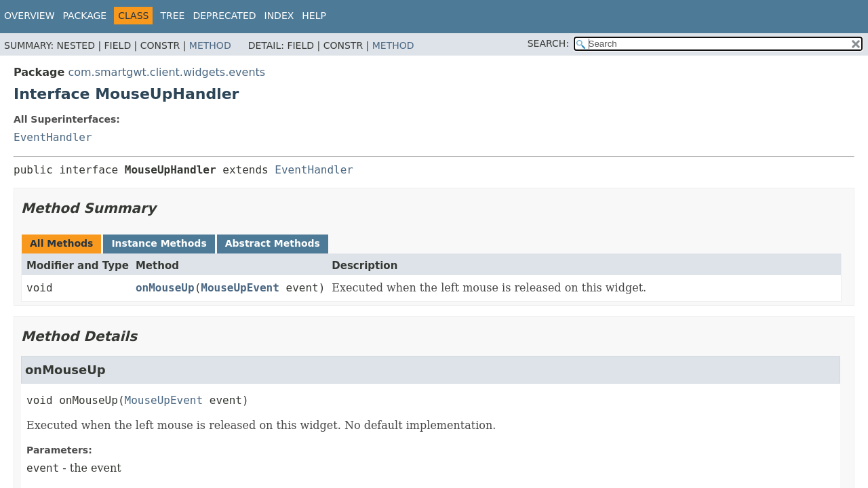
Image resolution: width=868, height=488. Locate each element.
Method (210, 45)
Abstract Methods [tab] (273, 243)
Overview (29, 16)
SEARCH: (548, 43)
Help (314, 16)
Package (85, 16)
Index (279, 16)
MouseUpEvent (240, 288)
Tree (172, 16)
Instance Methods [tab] (159, 243)
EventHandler (53, 137)
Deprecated (224, 16)
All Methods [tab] (61, 243)
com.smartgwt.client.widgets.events (166, 72)
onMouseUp (165, 288)
